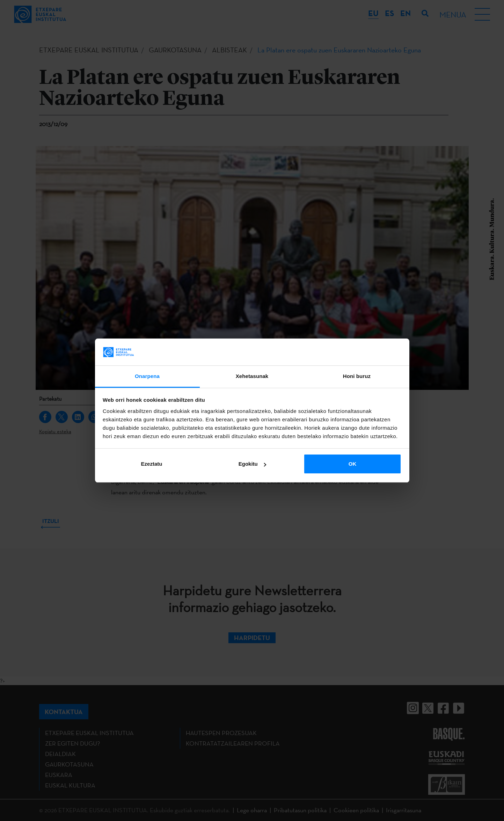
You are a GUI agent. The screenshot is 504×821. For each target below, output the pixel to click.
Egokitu (252, 464)
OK (353, 464)
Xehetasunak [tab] (252, 376)
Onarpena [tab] (147, 376)
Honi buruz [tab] (357, 376)
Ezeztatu (152, 464)
